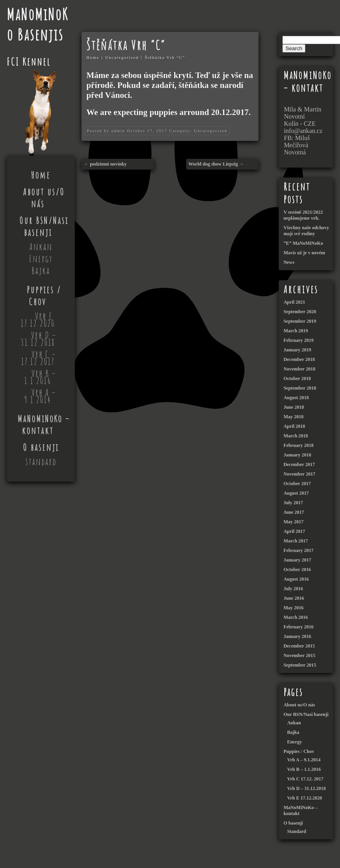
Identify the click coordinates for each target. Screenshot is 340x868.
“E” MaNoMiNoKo (303, 243)
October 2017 (297, 484)
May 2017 (293, 522)
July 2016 (293, 589)
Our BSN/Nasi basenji (44, 226)
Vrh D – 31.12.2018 (39, 339)
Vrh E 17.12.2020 (38, 320)
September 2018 (300, 388)
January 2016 (297, 636)
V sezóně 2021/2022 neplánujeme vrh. (303, 215)
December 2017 (299, 464)
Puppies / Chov (44, 296)
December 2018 (299, 359)
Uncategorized (122, 58)
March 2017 (296, 541)
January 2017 (297, 560)
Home (41, 175)
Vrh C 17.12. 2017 (305, 779)
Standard (41, 462)
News (289, 262)
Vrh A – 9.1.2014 (40, 396)
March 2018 (296, 436)
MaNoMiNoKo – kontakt (44, 425)
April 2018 (294, 426)
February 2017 (299, 550)
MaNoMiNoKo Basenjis (38, 24)
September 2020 (300, 312)
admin (118, 131)
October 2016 (297, 570)
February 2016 (299, 627)
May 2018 (293, 417)
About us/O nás (44, 198)
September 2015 (300, 665)
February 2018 (299, 445)
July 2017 (293, 503)
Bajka (41, 271)
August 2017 (296, 493)
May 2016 (293, 608)
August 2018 (296, 398)
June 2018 (294, 407)
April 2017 (294, 531)
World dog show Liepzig (213, 164)
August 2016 (296, 579)
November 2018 (299, 369)
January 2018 (297, 455)
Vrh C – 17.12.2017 (39, 358)
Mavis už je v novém (304, 253)
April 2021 (294, 302)
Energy (41, 259)
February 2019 (299, 340)
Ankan (41, 247)
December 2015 (299, 646)
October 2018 (297, 378)
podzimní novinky (108, 164)
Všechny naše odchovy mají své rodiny (306, 231)
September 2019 (300, 321)
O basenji (41, 447)
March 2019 (296, 331)
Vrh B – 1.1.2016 (40, 377)
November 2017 (299, 474)
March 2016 (296, 617)
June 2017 (294, 512)
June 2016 (294, 598)
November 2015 (299, 655)
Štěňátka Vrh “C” (165, 58)
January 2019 (297, 350)
